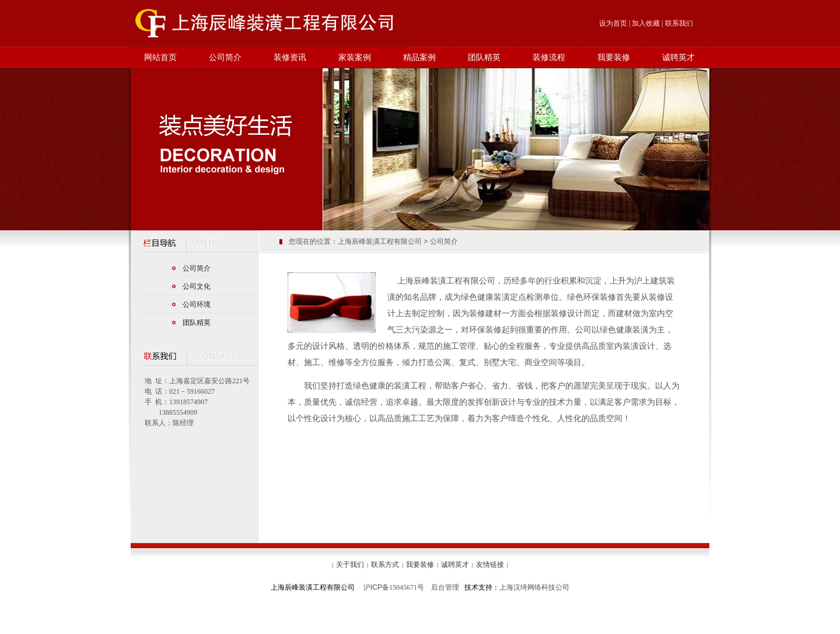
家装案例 (355, 57)
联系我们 (679, 23)
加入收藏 (646, 23)
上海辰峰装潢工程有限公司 (380, 241)
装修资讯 (290, 57)
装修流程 (549, 57)
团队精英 (484, 57)
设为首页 (613, 23)
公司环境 (197, 304)
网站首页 (160, 57)
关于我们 (350, 565)
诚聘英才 (678, 57)
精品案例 (419, 57)
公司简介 (225, 57)
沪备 (376, 587)
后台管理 (445, 587)
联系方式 (385, 565)
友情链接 (490, 565)
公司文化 (197, 286)
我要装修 (614, 57)
